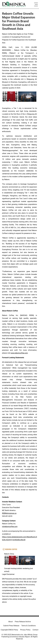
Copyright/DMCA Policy (9, 630)
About (11, 622)
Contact (35, 630)
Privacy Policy (25, 630)
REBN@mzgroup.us (9, 513)
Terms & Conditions (28, 626)
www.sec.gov (7, 417)
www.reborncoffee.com (19, 353)
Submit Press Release (11, 626)
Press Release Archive (23, 622)
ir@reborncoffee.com (10, 527)
